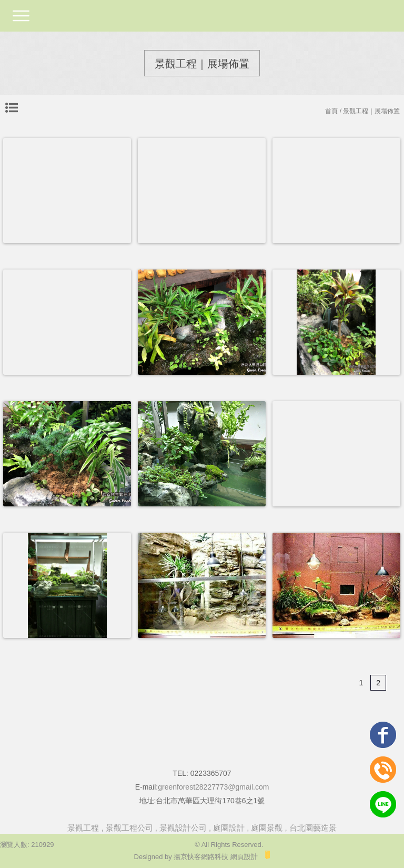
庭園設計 (229, 828)
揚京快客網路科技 (201, 857)
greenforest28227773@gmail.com (213, 787)
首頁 (331, 111)
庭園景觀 (267, 828)
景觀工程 (83, 828)
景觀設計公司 (183, 828)
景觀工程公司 (129, 828)
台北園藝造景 (313, 828)
